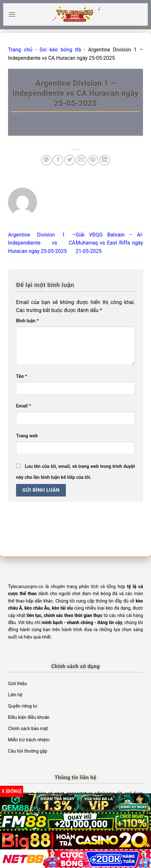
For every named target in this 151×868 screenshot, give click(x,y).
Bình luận (27, 321)
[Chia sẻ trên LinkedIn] (105, 160)
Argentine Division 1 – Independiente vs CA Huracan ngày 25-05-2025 (42, 243)
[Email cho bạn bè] (81, 160)
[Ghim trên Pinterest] (93, 160)
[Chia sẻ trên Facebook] (58, 160)
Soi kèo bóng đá (60, 50)
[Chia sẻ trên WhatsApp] (46, 160)
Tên (22, 376)
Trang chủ (20, 50)
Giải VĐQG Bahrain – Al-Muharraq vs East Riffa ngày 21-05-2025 (110, 243)
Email (23, 406)
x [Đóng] (12, 791)
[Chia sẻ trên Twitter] (70, 160)
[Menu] (12, 14)
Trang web (27, 436)
